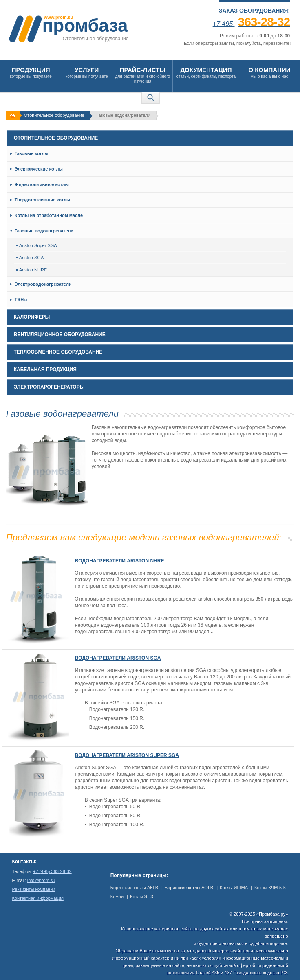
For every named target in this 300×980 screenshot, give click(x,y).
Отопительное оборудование (54, 115)
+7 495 (251, 24)
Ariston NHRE (32, 270)
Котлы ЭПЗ (142, 897)
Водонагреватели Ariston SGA (118, 658)
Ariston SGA (30, 258)
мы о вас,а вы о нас (269, 72)
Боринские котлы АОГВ (189, 888)
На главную (14, 115)
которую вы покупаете (31, 72)
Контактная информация (37, 898)
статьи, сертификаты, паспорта (206, 72)
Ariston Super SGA (37, 245)
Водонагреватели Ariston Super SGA (127, 755)
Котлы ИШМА (234, 888)
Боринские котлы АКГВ (134, 888)
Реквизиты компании (33, 889)
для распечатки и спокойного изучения (142, 75)
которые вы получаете (87, 72)
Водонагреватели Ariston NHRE (120, 561)
